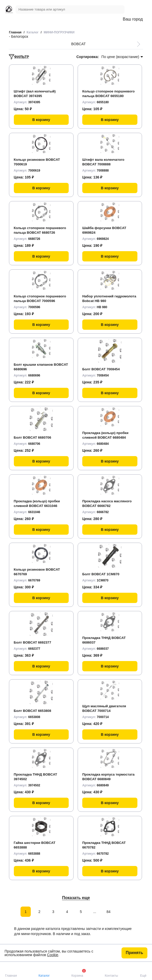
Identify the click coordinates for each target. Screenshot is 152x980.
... (95, 912)
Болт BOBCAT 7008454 (102, 369)
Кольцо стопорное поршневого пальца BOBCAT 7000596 (40, 296)
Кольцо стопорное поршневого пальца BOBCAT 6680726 (40, 228)
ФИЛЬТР (19, 57)
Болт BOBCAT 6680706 (34, 437)
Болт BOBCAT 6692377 (34, 642)
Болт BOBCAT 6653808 (34, 711)
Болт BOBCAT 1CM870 (102, 574)
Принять (135, 953)
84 (108, 912)
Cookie (53, 955)
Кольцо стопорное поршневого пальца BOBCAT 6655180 (108, 91)
